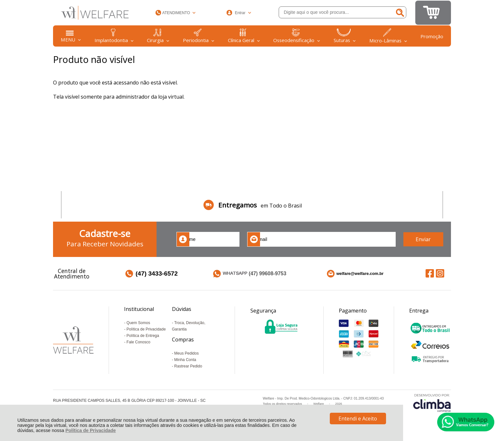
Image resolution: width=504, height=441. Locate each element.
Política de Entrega (143, 336)
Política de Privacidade (90, 430)
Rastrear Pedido (188, 366)
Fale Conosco (139, 342)
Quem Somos (138, 323)
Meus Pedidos (186, 353)
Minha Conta (185, 360)
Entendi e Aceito (358, 419)
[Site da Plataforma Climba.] (432, 403)
